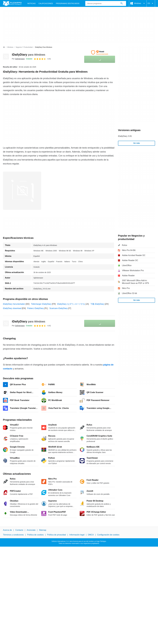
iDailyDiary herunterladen (14, 304)
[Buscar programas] (122, 3)
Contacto (19, 530)
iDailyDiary (29, 55)
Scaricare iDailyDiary (59, 308)
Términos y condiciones (13, 535)
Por (18, 59)
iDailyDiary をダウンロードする (71, 304)
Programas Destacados (68, 3)
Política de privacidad (57, 535)
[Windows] (10, 47)
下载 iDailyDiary (97, 304)
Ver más (137, 143)
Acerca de (7, 530)
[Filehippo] (12, 3)
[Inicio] (4, 47)
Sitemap (43, 530)
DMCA (91, 535)
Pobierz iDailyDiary (36, 308)
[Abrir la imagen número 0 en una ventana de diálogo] (22, 191)
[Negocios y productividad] (24, 47)
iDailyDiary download (12, 308)
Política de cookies (35, 535)
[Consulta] (106, 3)
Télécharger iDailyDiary (41, 304)
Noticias (31, 3)
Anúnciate (31, 530)
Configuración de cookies (108, 535)
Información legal (77, 535)
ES (151, 3)
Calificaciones (46, 3)
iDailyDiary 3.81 (125, 136)
